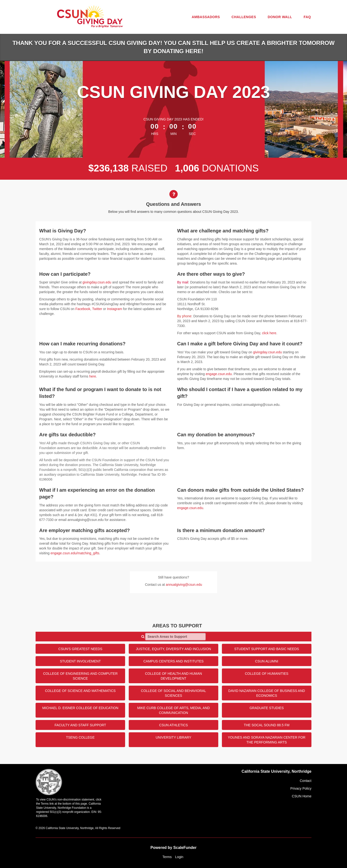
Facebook (83, 309)
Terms (167, 857)
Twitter (97, 309)
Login (179, 857)
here (93, 376)
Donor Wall (280, 17)
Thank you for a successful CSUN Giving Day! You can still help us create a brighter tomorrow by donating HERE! (173, 47)
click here (269, 333)
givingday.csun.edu (97, 282)
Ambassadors (206, 17)
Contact (306, 781)
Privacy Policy (301, 788)
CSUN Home (302, 796)
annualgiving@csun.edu (184, 585)
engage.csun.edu (219, 374)
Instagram (114, 309)
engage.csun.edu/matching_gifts (75, 553)
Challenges (244, 17)
